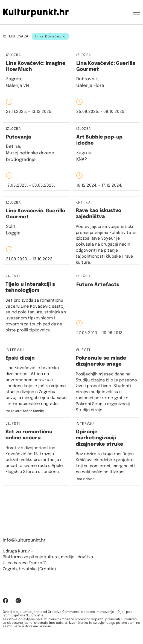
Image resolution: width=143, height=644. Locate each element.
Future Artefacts (98, 285)
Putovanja (19, 137)
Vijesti (13, 277)
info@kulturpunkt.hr (24, 540)
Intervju (15, 350)
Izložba (13, 55)
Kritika (83, 203)
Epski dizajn (20, 358)
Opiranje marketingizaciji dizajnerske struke (100, 438)
